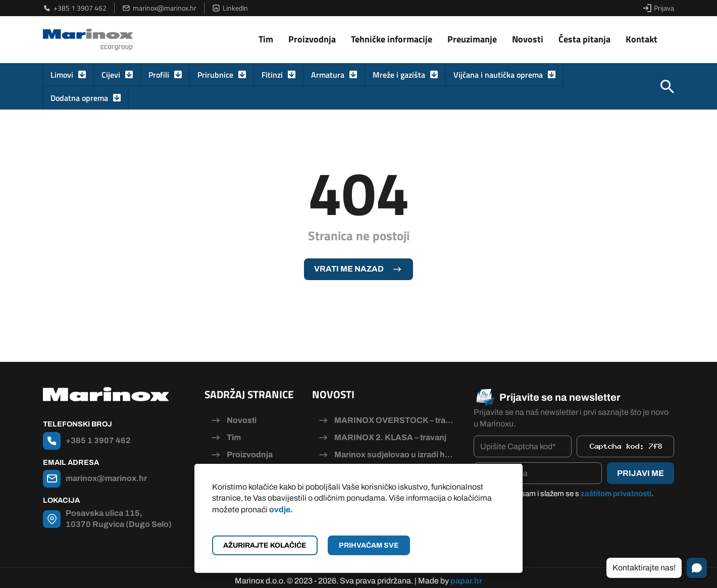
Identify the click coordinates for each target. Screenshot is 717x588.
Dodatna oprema (79, 98)
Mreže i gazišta (399, 75)
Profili (159, 75)
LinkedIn (230, 8)
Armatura (328, 75)
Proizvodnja (312, 39)
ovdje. (281, 510)
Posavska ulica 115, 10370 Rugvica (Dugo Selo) (119, 519)
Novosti (528, 39)
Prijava (659, 8)
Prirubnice (215, 75)
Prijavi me (641, 473)
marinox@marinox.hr (159, 8)
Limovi (62, 75)
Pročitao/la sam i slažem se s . (569, 494)
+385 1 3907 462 (75, 8)
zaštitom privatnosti (616, 494)
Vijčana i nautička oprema (498, 75)
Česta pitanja (584, 39)
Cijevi (111, 75)
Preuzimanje (472, 39)
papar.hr (466, 574)
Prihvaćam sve (369, 545)
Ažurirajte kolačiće (265, 545)
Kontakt (642, 39)
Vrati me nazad (349, 269)
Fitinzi (272, 75)
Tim (266, 39)
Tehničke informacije (392, 39)
